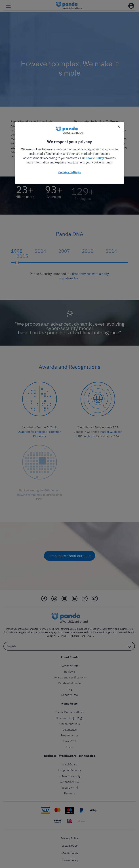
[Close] (119, 126)
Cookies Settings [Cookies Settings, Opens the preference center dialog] (69, 172)
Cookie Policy (95, 158)
